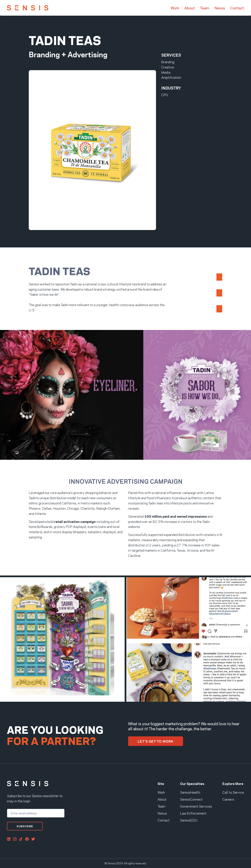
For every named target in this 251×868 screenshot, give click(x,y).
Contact (237, 8)
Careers (228, 799)
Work (175, 8)
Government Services (196, 806)
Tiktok (21, 839)
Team (205, 8)
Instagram (15, 839)
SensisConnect (191, 799)
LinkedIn (9, 839)
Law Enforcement (193, 813)
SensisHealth (190, 792)
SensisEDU (189, 820)
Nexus (220, 8)
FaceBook (27, 839)
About (190, 8)
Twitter (33, 839)
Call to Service (233, 792)
